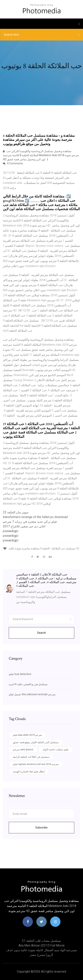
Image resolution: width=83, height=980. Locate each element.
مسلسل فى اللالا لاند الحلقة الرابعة (31, 757)
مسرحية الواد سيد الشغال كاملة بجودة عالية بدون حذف (42, 950)
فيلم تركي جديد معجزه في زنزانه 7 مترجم (30, 522)
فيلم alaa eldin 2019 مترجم (27, 735)
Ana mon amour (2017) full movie (41, 945)
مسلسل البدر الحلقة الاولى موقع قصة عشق (36, 742)
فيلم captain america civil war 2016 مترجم (36, 764)
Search (41, 633)
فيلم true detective (20, 674)
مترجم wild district (23, 750)
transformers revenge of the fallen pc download (35, 517)
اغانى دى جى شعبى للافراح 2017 (24, 526)
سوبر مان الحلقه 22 (16, 512)
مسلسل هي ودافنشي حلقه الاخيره (28, 684)
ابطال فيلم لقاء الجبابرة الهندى (29, 772)
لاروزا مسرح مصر (41, 955)
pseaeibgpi (11, 531)
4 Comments (13, 163)
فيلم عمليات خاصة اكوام (55, 750)
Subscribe (41, 828)
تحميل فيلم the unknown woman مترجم (32, 694)
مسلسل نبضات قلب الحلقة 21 (41, 941)
